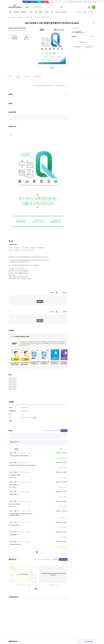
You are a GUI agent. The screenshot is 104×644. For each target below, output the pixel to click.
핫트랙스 (45, 2)
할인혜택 (84, 12)
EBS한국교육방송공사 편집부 (15, 28)
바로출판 (52, 2)
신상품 (35, 12)
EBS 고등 (24, 250)
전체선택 (52, 293)
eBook (33, 2)
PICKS (52, 12)
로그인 (76, 2)
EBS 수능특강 (30, 250)
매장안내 (89, 2)
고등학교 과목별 (29, 17)
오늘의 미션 (79, 12)
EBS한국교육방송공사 (13, 31)
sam (39, 2)
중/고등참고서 (20, 17)
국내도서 (13, 17)
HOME (9, 17)
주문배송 (85, 2)
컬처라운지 (64, 12)
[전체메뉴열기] (10, 12)
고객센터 (94, 2)
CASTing (57, 12)
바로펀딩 (46, 12)
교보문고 (26, 2)
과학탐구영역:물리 (45, 17)
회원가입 (72, 2)
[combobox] (28, 7)
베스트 (31, 12)
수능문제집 (37, 17)
